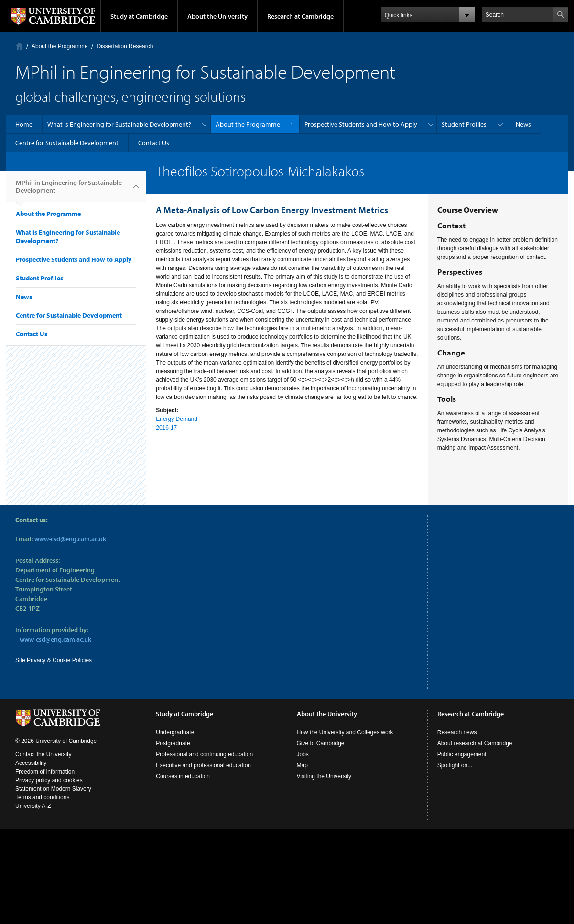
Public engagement (462, 754)
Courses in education (183, 776)
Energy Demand (177, 419)
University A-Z (33, 806)
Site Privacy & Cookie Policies (54, 660)
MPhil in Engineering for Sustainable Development (69, 190)
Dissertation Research (125, 46)
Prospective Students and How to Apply (361, 124)
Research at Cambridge (300, 16)
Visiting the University (324, 776)
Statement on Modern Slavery (53, 789)
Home (19, 46)
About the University (217, 16)
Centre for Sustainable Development (67, 143)
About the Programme (60, 46)
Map (302, 765)
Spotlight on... (455, 765)
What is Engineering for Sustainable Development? (119, 124)
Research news (457, 732)
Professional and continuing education (204, 754)
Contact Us (154, 143)
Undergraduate (175, 732)
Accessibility (31, 763)
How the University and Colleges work (345, 732)
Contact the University (43, 754)
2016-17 (166, 428)
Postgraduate (173, 743)
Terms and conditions (42, 797)
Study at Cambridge (139, 16)
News (523, 124)
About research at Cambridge (475, 743)
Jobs (303, 754)
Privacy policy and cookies (49, 780)
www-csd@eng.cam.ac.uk (70, 539)
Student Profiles (464, 124)
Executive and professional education (203, 765)
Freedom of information (45, 772)
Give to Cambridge (321, 743)
